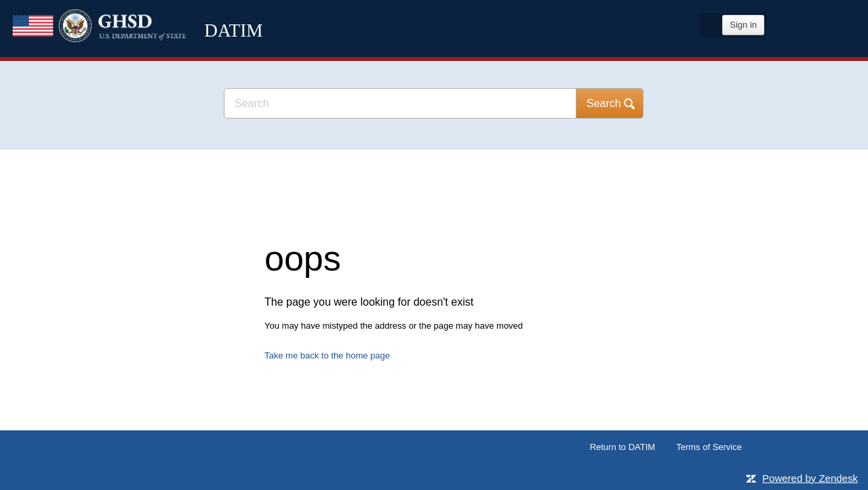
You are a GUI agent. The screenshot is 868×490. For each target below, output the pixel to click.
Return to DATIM (623, 447)
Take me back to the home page (327, 355)
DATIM (153, 54)
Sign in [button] (743, 25)
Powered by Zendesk (810, 478)
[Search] (400, 103)
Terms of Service (709, 447)
